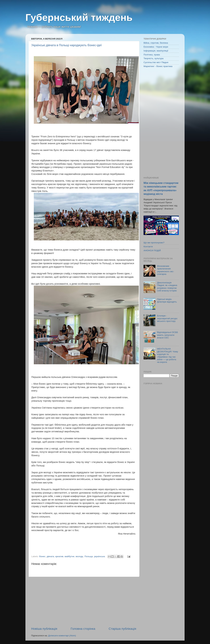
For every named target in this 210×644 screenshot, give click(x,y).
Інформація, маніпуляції (156, 51)
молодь (79, 556)
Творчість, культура (153, 58)
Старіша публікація (122, 629)
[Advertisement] (84, 602)
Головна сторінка (83, 629)
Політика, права (152, 55)
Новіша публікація (44, 629)
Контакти (148, 247)
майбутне (70, 556)
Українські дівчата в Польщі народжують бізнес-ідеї (67, 45)
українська (99, 556)
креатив (59, 556)
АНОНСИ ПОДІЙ (152, 250)
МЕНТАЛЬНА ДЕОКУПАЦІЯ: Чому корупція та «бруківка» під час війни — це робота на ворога (168, 355)
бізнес (42, 556)
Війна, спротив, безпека (156, 43)
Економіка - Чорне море (156, 47)
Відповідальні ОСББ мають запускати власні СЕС (167, 335)
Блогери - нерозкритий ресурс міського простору (167, 318)
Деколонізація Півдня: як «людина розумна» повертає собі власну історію (167, 287)
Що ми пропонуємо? (154, 243)
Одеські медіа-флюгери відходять (167, 300)
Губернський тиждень (79, 17)
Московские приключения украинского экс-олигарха (165, 270)
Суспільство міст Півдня (156, 62)
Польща (89, 556)
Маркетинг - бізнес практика (158, 66)
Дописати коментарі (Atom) (62, 636)
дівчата (50, 556)
